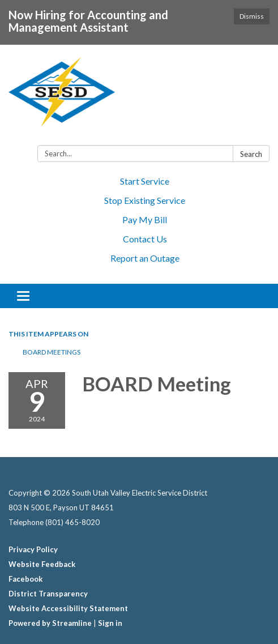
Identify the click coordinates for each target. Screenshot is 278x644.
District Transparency (48, 594)
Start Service (145, 181)
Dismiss (252, 16)
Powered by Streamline (50, 623)
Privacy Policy (33, 549)
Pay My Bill (145, 219)
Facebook (25, 579)
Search (251, 154)
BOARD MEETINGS (52, 352)
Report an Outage (145, 258)
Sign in (110, 623)
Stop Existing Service (145, 200)
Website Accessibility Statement (68, 608)
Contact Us (145, 239)
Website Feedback (42, 564)
